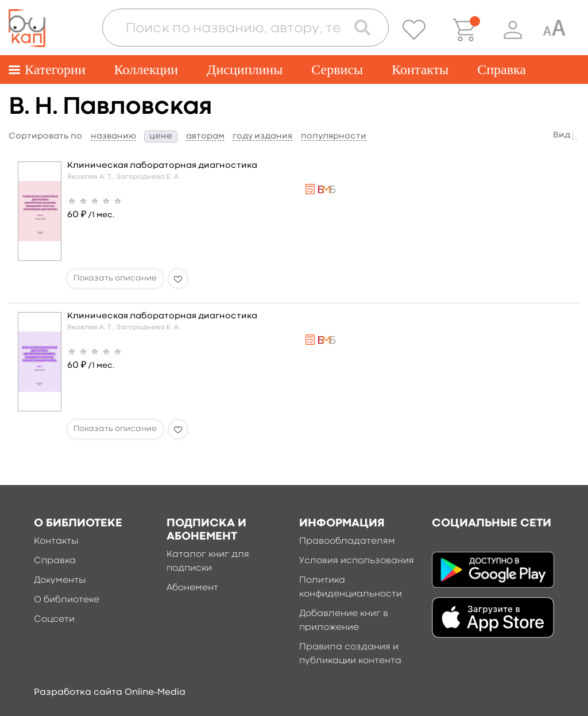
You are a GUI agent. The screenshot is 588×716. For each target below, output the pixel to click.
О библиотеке (67, 600)
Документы (60, 580)
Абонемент (192, 588)
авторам (205, 136)
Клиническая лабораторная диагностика (162, 166)
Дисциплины (245, 70)
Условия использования (357, 561)
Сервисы (337, 70)
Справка (502, 70)
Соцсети (54, 619)
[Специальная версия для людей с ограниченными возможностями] (554, 30)
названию (113, 136)
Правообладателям (347, 541)
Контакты (420, 70)
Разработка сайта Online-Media (110, 692)
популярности (334, 136)
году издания (262, 136)
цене (161, 136)
